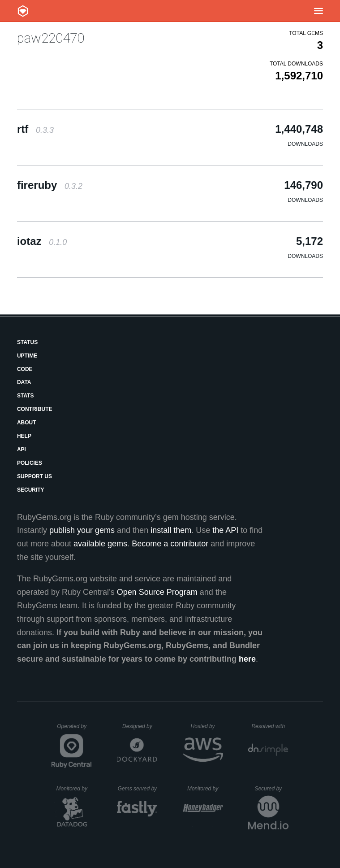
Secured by (271, 789)
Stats (26, 396)
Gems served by (138, 789)
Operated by (74, 729)
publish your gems (82, 530)
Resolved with (270, 726)
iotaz (42, 241)
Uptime (27, 356)
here (247, 659)
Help (24, 436)
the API (225, 530)
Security (31, 490)
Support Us (34, 476)
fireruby (50, 185)
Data (24, 382)
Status (27, 342)
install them (171, 530)
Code (25, 369)
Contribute (35, 409)
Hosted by (207, 726)
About (27, 423)
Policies (30, 463)
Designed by (140, 726)
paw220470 (51, 38)
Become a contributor (170, 544)
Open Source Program (157, 592)
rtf (35, 129)
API (22, 449)
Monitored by (74, 789)
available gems (100, 544)
